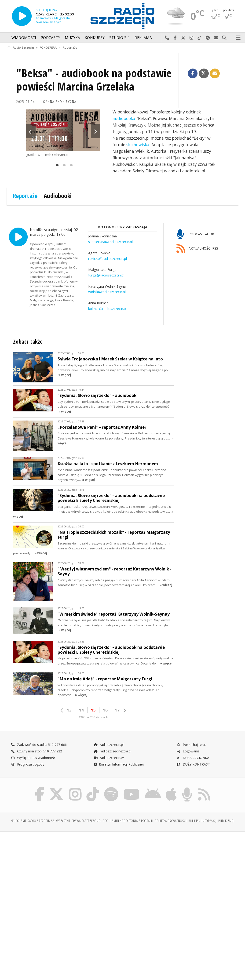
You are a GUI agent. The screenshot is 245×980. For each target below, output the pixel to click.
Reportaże (70, 48)
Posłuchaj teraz (191, 745)
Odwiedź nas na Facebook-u (175, 38)
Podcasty (50, 38)
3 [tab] (70, 165)
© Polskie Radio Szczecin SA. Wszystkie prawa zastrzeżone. (56, 821)
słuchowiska (138, 145)
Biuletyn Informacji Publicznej (119, 764)
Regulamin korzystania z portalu (128, 821)
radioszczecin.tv (109, 758)
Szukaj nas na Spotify (208, 38)
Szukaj (224, 38)
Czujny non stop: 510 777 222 (37, 751)
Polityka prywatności (171, 821)
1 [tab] (56, 165)
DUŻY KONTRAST (193, 764)
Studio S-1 (120, 38)
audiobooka (124, 118)
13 (69, 710)
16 (105, 710)
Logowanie (188, 751)
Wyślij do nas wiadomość (216, 38)
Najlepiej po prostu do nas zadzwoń (167, 38)
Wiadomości (24, 38)
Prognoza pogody (28, 764)
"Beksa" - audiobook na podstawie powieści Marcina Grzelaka (94, 80)
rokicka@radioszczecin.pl (108, 258)
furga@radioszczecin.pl (106, 275)
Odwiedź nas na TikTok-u (200, 38)
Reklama (143, 38)
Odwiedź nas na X (183, 38)
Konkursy (95, 38)
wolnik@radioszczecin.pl (107, 292)
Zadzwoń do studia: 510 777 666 (39, 745)
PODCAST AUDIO (196, 234)
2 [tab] (63, 165)
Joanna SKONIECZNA (59, 102)
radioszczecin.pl (108, 745)
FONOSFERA (48, 48)
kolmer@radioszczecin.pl (107, 309)
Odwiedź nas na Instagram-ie (192, 38)
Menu (238, 38)
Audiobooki (58, 196)
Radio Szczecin (20, 48)
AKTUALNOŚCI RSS (197, 249)
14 (81, 710)
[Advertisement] (64, 871)
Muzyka (73, 38)
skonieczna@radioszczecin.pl (110, 242)
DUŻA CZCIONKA (193, 758)
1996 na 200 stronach (93, 717)
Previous (31, 131)
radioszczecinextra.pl (112, 751)
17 (117, 710)
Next (95, 131)
